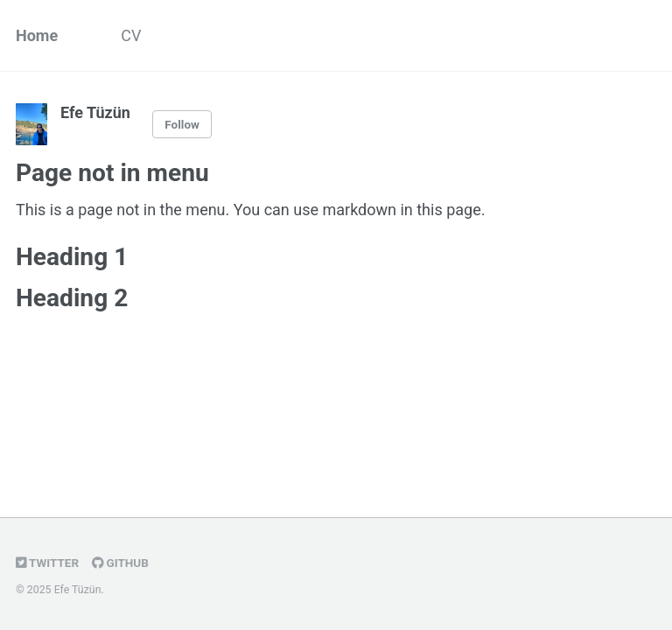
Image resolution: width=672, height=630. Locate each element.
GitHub (120, 563)
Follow (182, 124)
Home (37, 35)
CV (131, 35)
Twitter (47, 563)
